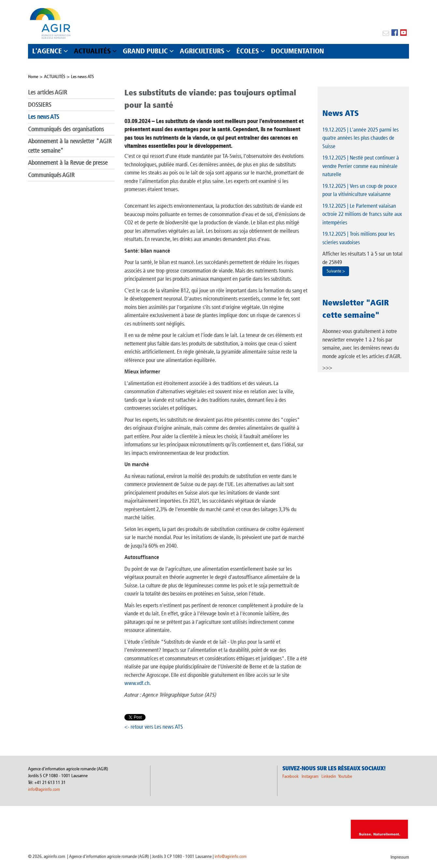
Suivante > (336, 271)
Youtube (345, 776)
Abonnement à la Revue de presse (68, 163)
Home (33, 77)
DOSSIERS (40, 105)
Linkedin (329, 776)
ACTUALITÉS (55, 77)
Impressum (400, 857)
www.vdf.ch (137, 683)
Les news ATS (82, 77)
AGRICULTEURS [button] (202, 51)
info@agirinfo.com (44, 789)
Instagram (310, 776)
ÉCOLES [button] (248, 51)
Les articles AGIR (48, 92)
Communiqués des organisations (66, 129)
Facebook (290, 776)
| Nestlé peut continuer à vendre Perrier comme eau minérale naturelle (361, 166)
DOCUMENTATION (297, 51)
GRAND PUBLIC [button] (145, 51)
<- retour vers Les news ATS (154, 727)
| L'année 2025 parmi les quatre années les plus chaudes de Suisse (360, 138)
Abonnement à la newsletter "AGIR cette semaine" (70, 146)
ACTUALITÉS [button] (92, 51)
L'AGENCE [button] (47, 51)
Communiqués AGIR (51, 175)
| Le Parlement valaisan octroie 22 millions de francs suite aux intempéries (362, 214)
